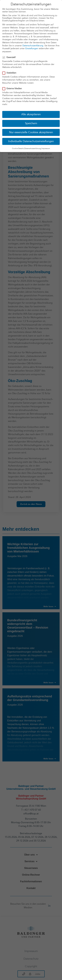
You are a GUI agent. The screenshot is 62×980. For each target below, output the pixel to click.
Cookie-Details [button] (18, 147)
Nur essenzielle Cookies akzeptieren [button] (31, 131)
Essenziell (10, 56)
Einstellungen (32, 47)
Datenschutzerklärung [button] (33, 147)
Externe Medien (13, 87)
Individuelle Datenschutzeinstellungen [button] (31, 140)
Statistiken (10, 71)
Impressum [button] (46, 147)
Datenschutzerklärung (33, 44)
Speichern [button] (31, 122)
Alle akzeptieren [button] (31, 113)
